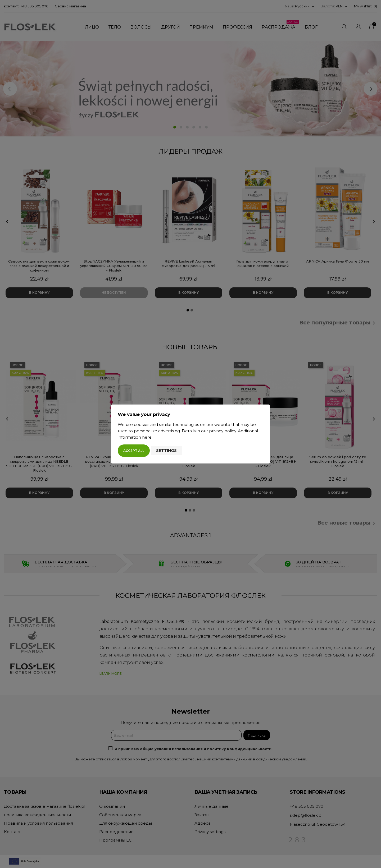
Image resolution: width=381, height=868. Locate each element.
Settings (166, 450)
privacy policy (223, 431)
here (147, 437)
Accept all (134, 451)
